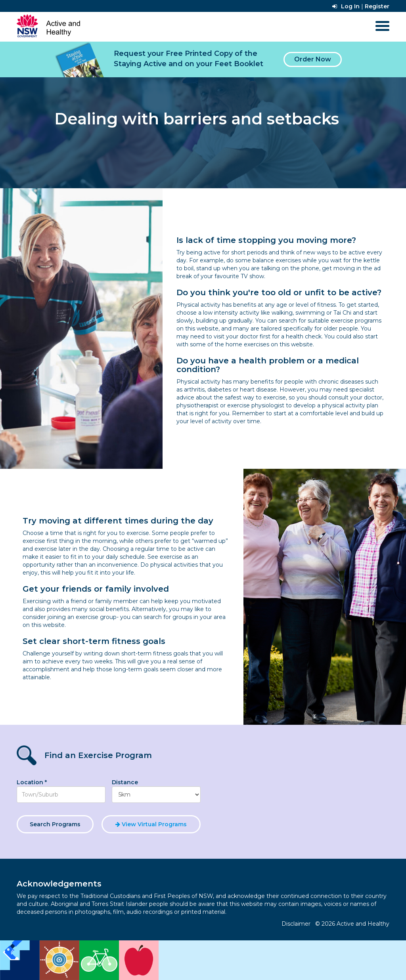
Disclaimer (296, 924)
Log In (346, 6)
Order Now (313, 59)
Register (377, 6)
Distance (125, 782)
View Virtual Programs (151, 824)
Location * (32, 782)
